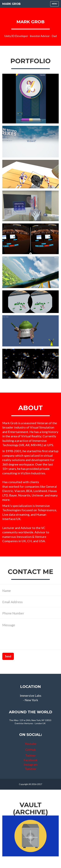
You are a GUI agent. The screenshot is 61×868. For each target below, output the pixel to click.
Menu (55, 5)
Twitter (30, 755)
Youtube (31, 743)
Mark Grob (11, 4)
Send (8, 656)
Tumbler (31, 769)
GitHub (30, 750)
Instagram (31, 764)
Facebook (30, 760)
